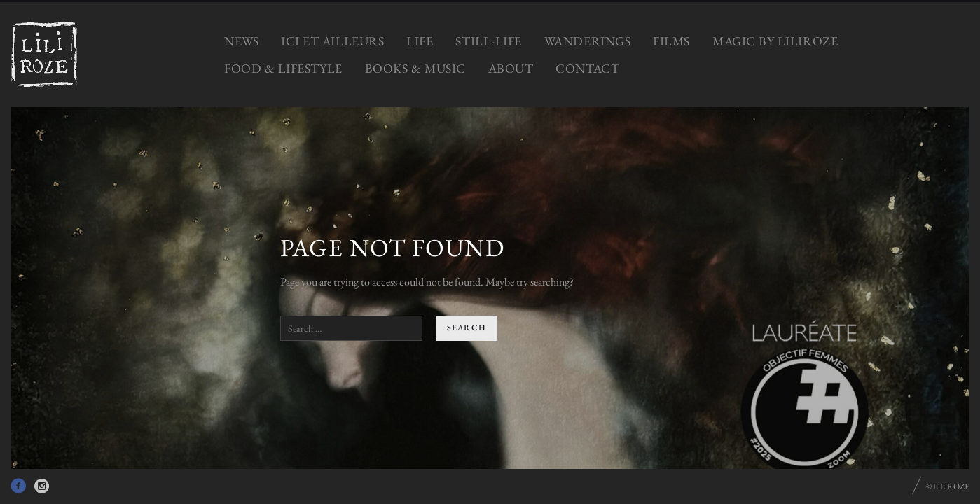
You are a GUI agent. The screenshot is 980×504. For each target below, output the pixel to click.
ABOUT (511, 68)
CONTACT (587, 68)
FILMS (671, 41)
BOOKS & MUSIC (415, 68)
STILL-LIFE (488, 41)
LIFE (420, 41)
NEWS (241, 41)
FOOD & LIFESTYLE (283, 68)
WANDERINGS (587, 41)
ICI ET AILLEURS (332, 41)
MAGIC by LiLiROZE (775, 41)
